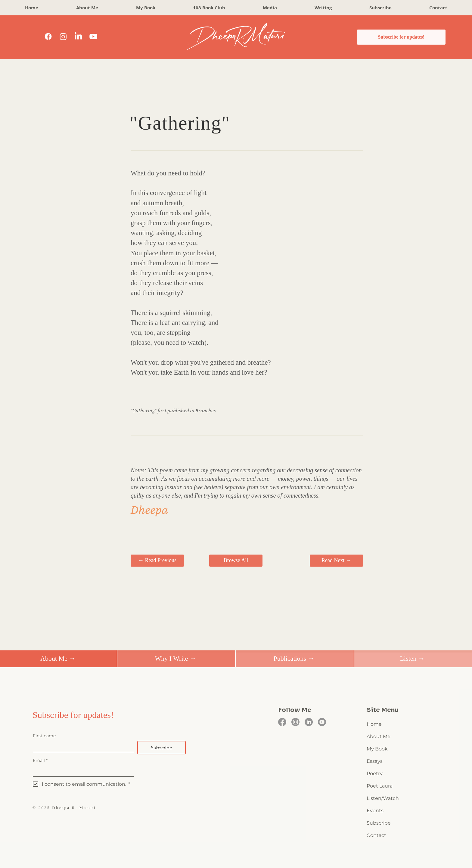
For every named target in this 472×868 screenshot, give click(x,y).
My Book (377, 749)
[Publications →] (294, 659)
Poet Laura (380, 786)
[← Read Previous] (157, 561)
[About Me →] (58, 659)
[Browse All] (236, 561)
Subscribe (379, 823)
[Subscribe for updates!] (401, 37)
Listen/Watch (383, 798)
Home (374, 724)
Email (40, 761)
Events (375, 811)
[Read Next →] (336, 561)
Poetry (375, 774)
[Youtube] (93, 36)
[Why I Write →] (176, 659)
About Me (379, 736)
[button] (323, 8)
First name (44, 736)
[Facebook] (48, 36)
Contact (376, 835)
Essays (375, 761)
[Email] (81, 771)
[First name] (81, 746)
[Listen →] (412, 659)
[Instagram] (63, 36)
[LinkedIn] (78, 36)
